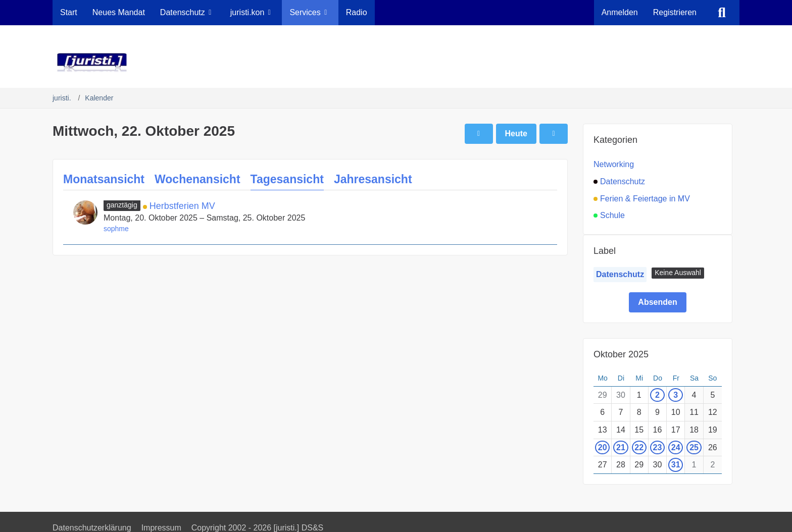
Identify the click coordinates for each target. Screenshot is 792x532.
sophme (116, 229)
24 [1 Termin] (676, 447)
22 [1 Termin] (639, 447)
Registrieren (675, 12)
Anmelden (620, 12)
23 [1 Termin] (658, 447)
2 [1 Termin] (657, 395)
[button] (678, 273)
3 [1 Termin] (676, 395)
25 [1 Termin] (694, 447)
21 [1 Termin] (621, 447)
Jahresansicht (373, 179)
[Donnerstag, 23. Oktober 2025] (554, 134)
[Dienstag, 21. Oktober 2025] (479, 134)
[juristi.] (396, 63)
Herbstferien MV (182, 206)
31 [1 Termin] (676, 465)
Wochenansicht (197, 179)
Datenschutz (620, 274)
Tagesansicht (287, 179)
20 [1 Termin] (603, 447)
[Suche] (722, 13)
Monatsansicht (104, 179)
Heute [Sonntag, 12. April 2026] (516, 134)
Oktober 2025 (621, 354)
